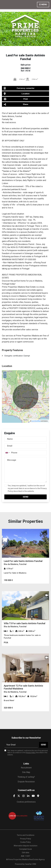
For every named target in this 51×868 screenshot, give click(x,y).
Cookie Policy (25, 842)
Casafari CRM (30, 864)
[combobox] (25, 453)
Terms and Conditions (26, 835)
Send (26, 497)
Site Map (26, 772)
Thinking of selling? (26, 777)
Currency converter (19, 88)
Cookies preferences (26, 802)
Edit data (26, 853)
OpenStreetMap (36, 421)
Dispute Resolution (26, 782)
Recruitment (26, 768)
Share (16, 104)
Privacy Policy (31, 753)
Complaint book (25, 849)
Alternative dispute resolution (26, 846)
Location (17, 94)
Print (16, 99)
